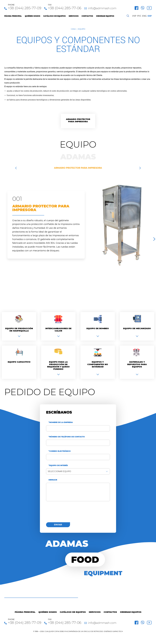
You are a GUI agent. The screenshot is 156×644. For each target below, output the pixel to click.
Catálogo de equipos (54, 16)
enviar (58, 525)
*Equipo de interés (58, 465)
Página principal (13, 16)
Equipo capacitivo (19, 362)
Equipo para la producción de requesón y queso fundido (58, 366)
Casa (73, 29)
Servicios (74, 16)
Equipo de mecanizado (137, 328)
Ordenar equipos (105, 16)
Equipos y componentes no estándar (98, 364)
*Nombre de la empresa (61, 422)
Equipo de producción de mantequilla (19, 330)
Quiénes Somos (32, 16)
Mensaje (53, 480)
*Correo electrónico (60, 451)
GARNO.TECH (118, 631)
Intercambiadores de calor (58, 330)
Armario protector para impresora (78, 120)
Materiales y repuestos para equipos (137, 364)
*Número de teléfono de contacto (67, 437)
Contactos (87, 16)
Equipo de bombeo (98, 328)
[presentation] (65, 513)
